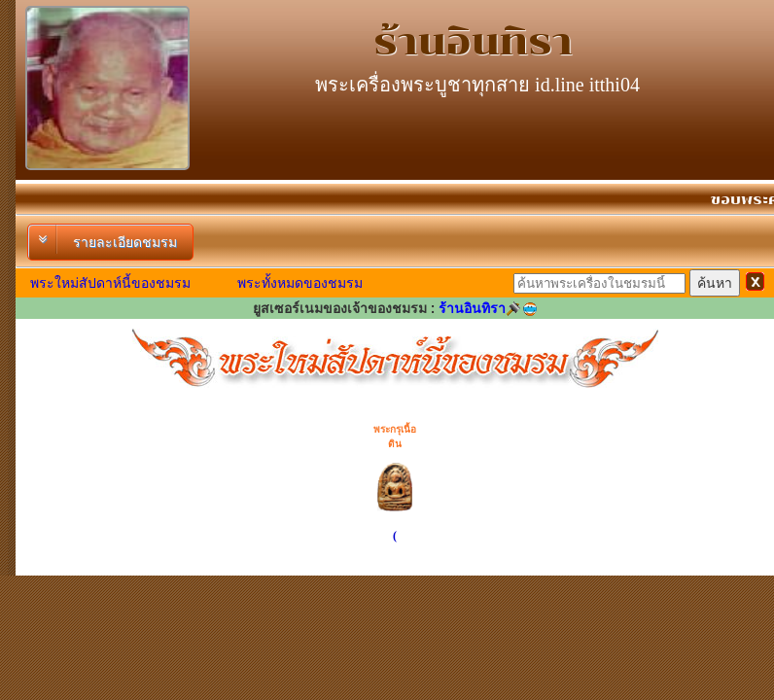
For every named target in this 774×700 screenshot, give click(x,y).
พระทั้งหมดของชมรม (300, 283)
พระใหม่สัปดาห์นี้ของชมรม (110, 283)
